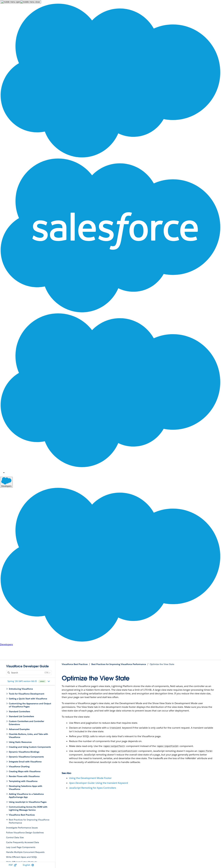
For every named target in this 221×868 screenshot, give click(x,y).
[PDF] (13, 865)
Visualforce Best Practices (75, 664)
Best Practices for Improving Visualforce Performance (119, 664)
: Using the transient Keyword (99, 783)
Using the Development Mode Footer (90, 778)
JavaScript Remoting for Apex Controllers (93, 788)
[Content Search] (27, 673)
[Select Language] (28, 865)
